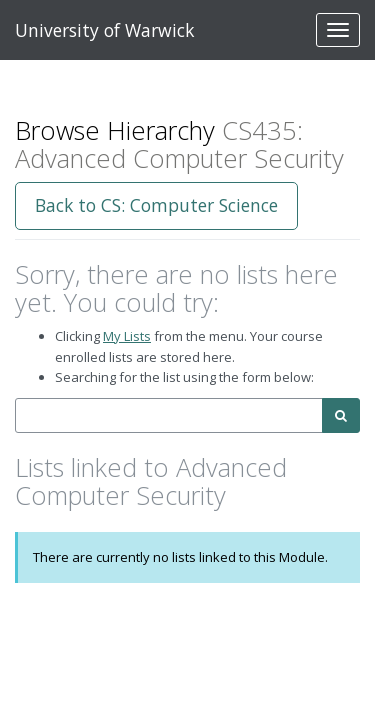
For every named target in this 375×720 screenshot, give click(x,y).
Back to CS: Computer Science (156, 205)
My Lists (127, 336)
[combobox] (169, 415)
